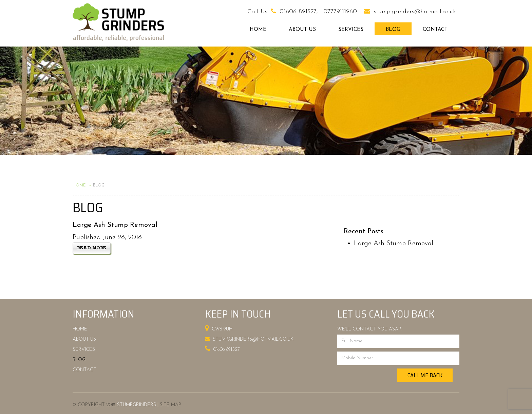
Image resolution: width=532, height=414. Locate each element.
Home (258, 30)
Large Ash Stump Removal (394, 244)
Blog (393, 30)
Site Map (170, 405)
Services (351, 30)
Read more (92, 248)
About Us (302, 30)
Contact (435, 30)
